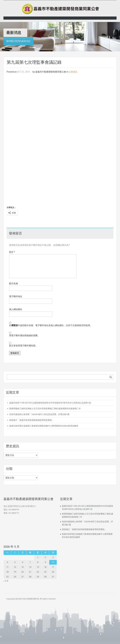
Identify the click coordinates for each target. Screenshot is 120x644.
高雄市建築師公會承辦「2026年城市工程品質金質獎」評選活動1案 (39, 414)
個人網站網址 (16, 309)
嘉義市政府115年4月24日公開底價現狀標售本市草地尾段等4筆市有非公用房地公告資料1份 (50, 403)
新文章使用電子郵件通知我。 (23, 346)
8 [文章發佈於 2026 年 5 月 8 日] (38, 562)
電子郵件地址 (16, 296)
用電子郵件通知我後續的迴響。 (24, 335)
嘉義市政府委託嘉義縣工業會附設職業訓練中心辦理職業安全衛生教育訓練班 (44, 426)
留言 (12, 252)
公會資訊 (73, 72)
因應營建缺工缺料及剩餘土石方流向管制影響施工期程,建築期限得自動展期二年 (45, 409)
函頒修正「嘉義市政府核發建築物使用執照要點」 (32, 420)
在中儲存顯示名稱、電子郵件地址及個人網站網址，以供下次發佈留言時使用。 (51, 325)
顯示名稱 (13, 283)
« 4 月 (6, 581)
